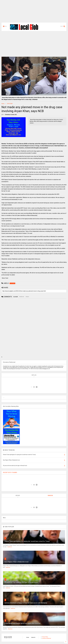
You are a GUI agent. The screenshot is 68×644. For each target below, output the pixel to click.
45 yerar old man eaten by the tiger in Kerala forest (21, 582)
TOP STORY (10, 104)
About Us (33, 637)
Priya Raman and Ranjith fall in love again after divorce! (23, 623)
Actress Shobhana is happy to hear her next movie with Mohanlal (26, 603)
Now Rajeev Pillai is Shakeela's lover (17, 562)
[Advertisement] (34, 12)
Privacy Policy (45, 637)
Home (3, 104)
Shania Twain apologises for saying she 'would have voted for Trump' (27, 541)
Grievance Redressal (47, 638)
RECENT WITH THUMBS (10, 472)
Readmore (10, 547)
